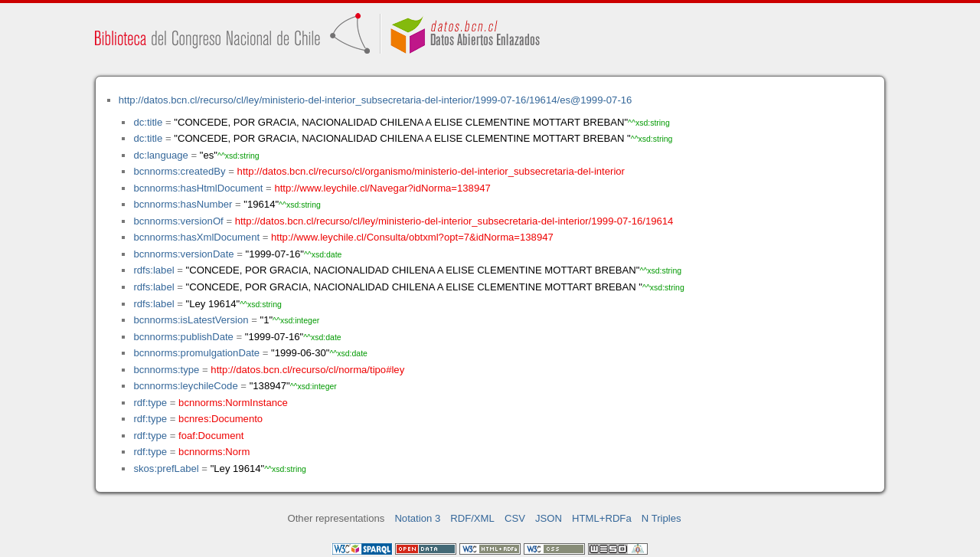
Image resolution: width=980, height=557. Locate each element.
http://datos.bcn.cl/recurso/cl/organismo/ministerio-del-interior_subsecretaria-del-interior (431, 171)
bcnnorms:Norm (214, 452)
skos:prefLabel (166, 469)
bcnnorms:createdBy (179, 171)
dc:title (148, 122)
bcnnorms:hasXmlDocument (196, 237)
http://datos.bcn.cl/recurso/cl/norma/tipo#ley (307, 370)
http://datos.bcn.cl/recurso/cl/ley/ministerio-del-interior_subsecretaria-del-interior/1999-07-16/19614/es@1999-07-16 (376, 100)
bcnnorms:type (166, 370)
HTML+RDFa (602, 518)
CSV (515, 518)
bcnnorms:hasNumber (183, 204)
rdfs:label (154, 270)
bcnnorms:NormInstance (233, 403)
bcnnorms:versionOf (178, 221)
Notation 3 (417, 518)
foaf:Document (211, 436)
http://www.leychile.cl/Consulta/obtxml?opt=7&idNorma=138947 (412, 237)
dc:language (160, 155)
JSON (549, 518)
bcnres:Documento (220, 419)
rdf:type (150, 403)
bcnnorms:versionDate (183, 254)
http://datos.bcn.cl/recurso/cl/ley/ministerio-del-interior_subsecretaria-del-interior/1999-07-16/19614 (454, 221)
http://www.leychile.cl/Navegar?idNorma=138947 (382, 188)
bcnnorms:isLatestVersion (191, 320)
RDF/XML (472, 518)
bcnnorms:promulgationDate (196, 353)
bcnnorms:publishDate (183, 337)
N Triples (661, 518)
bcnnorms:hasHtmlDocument (198, 188)
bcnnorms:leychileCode (185, 386)
